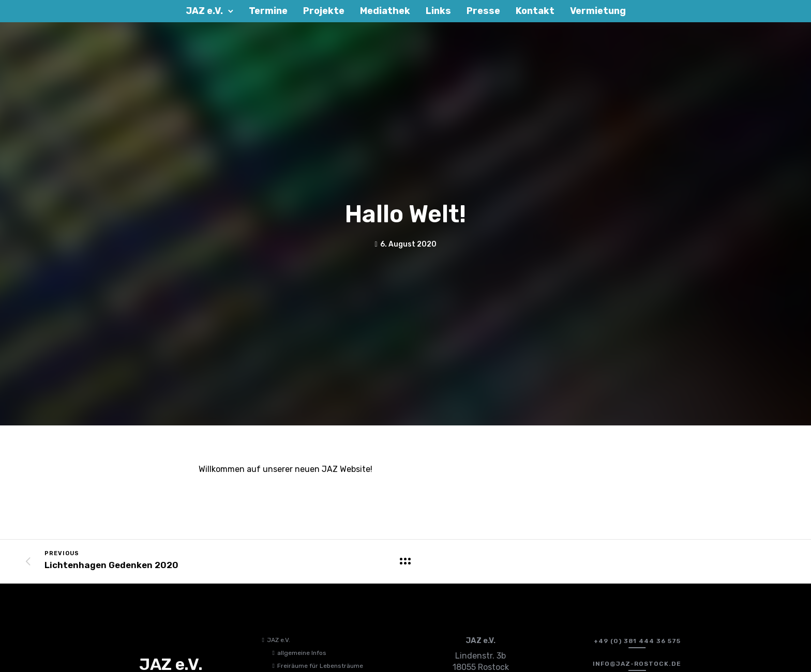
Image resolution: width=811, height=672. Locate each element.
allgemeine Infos (302, 653)
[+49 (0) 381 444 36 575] (637, 641)
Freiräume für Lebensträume (320, 666)
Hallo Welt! (405, 214)
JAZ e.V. (279, 640)
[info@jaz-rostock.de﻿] (637, 664)
